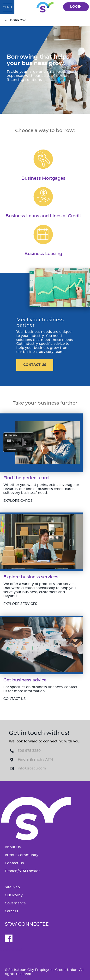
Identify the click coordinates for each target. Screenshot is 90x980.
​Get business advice (25, 680)
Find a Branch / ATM (35, 760)
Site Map (12, 887)
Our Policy (14, 895)
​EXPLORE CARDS (18, 501)
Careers (11, 911)
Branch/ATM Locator (22, 871)
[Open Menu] (7, 7)
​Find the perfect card (26, 478)
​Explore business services (31, 577)
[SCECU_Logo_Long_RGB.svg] (45, 7)
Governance (15, 903)
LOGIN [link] (76, 7)
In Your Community (22, 855)
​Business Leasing (43, 254)
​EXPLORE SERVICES (20, 604)
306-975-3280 (29, 751)
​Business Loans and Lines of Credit (43, 216)
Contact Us (14, 863)
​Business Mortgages (43, 178)
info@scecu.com (32, 768)
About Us (13, 847)
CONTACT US (35, 365)
